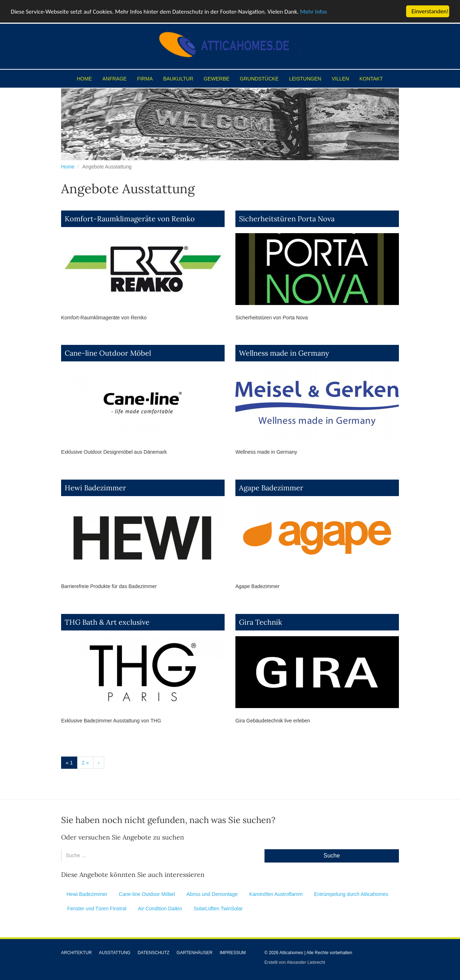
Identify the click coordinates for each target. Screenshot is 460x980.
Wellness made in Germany (284, 353)
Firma (145, 79)
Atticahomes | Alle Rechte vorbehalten (316, 953)
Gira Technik (261, 622)
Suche (332, 856)
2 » (85, 763)
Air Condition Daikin (160, 909)
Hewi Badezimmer (95, 488)
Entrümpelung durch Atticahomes (351, 894)
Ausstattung (115, 953)
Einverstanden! (430, 11)
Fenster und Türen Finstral (97, 909)
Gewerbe (217, 79)
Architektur (76, 953)
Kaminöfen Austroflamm (276, 894)
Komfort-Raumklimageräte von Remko (130, 219)
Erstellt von (276, 962)
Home (84, 79)
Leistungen (305, 79)
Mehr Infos (314, 12)
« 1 (69, 763)
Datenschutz (153, 953)
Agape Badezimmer (271, 488)
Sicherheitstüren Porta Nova (287, 219)
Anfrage (115, 79)
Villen (340, 79)
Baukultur (178, 79)
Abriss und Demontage (212, 894)
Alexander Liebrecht (306, 962)
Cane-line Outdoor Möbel (108, 353)
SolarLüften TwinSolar (218, 909)
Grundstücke (259, 79)
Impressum (233, 953)
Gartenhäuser (194, 953)
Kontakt (371, 79)
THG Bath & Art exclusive (107, 622)
